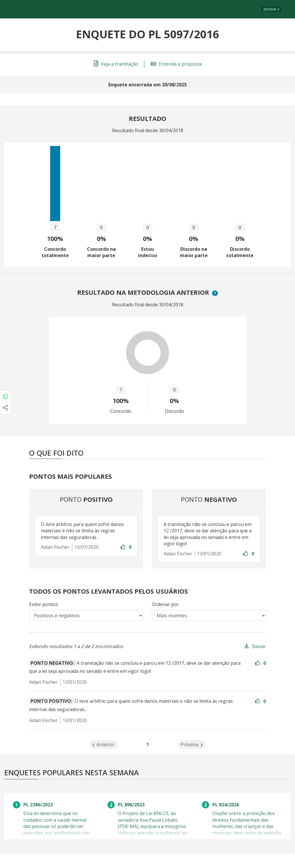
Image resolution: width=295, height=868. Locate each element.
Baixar (259, 646)
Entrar (270, 9)
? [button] (216, 293)
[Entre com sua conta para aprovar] (124, 547)
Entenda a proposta (176, 64)
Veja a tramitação (116, 64)
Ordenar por (165, 604)
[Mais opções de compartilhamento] (5, 409)
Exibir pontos (44, 604)
